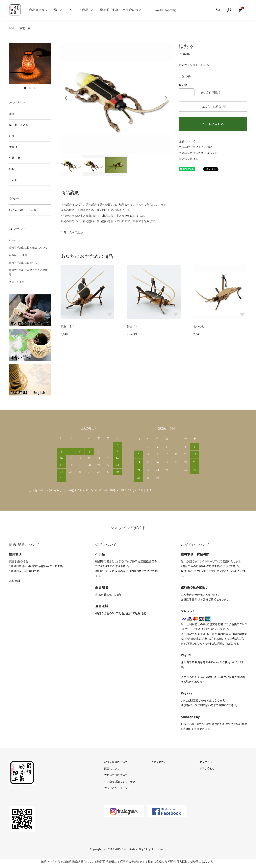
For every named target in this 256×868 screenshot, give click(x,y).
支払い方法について (116, 775)
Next (166, 98)
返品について (187, 141)
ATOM (162, 762)
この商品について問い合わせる (198, 153)
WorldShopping (165, 10)
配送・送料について (116, 762)
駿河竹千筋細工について (23, 263)
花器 (12, 114)
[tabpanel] (30, 63)
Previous (66, 98)
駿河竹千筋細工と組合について (122, 10)
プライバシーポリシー (117, 788)
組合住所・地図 (18, 255)
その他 (13, 180)
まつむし (199, 326)
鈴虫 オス (67, 326)
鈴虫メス (133, 326)
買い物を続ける (188, 159)
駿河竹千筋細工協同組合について (28, 248)
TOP (11, 28)
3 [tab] (35, 88)
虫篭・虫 (25, 28)
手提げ (13, 147)
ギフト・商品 (79, 10)
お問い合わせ (207, 768)
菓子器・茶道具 (19, 125)
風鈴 (12, 169)
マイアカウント (208, 762)
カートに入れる (213, 124)
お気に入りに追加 (213, 106)
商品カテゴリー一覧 (43, 10)
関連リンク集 (17, 282)
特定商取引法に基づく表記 (195, 147)
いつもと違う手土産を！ (24, 210)
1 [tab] (25, 88)
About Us (15, 240)
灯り (12, 136)
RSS (154, 762)
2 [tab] (30, 88)
